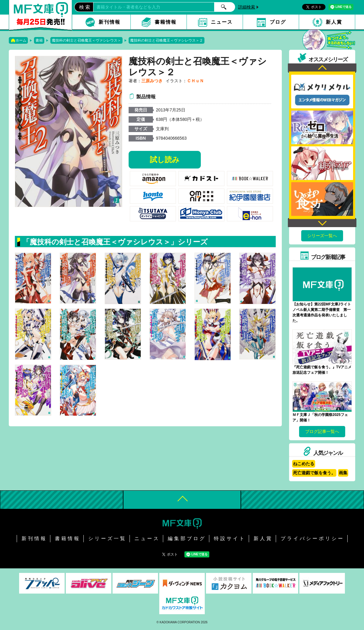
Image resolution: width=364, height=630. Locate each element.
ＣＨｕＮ (195, 81)
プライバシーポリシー (312, 538)
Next (322, 222)
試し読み (165, 160)
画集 (343, 473)
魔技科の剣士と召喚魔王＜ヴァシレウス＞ (86, 40)
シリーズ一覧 (107, 538)
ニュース (222, 22)
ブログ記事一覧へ (322, 431)
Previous (322, 68)
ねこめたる (304, 464)
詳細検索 (247, 7)
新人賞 (334, 22)
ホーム (21, 40)
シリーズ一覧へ (322, 236)
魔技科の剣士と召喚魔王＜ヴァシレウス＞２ (167, 40)
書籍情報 (166, 22)
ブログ (278, 22)
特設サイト (230, 538)
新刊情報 (110, 22)
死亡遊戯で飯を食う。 (314, 473)
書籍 (39, 40)
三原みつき (152, 81)
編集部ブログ (187, 538)
